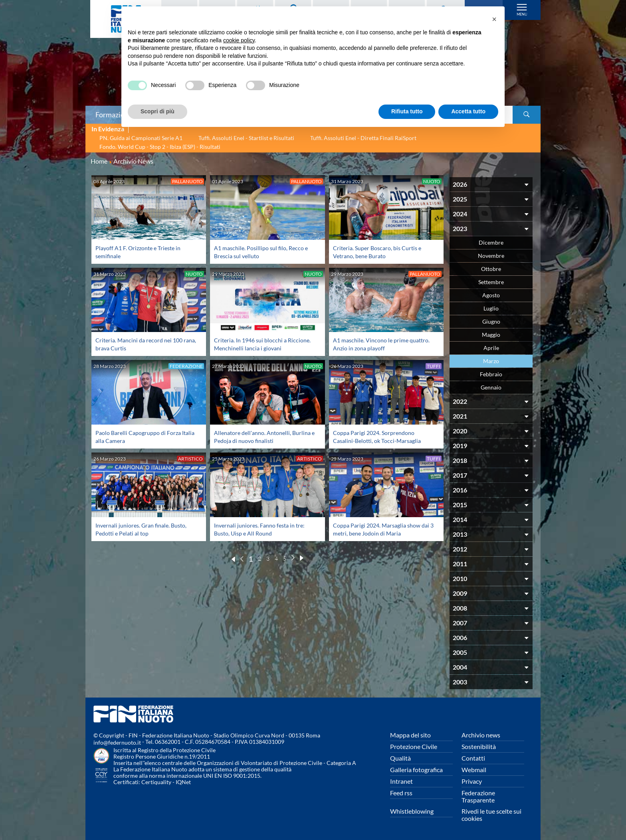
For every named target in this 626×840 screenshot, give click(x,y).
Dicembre (491, 242)
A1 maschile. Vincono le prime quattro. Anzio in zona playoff (374, 344)
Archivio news (481, 735)
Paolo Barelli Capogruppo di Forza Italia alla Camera (142, 436)
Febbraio (491, 374)
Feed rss (401, 793)
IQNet (183, 782)
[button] (494, 19)
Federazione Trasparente (478, 796)
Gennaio (491, 387)
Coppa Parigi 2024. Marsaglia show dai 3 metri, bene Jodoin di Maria (381, 529)
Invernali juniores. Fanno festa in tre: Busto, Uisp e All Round (264, 529)
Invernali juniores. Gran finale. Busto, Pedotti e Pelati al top (146, 529)
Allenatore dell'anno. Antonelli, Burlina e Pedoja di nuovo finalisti (260, 436)
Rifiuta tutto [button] (407, 111)
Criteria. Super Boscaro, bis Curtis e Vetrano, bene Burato (381, 252)
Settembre (491, 282)
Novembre (491, 256)
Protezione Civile (414, 746)
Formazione (114, 115)
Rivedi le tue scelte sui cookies (491, 815)
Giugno (491, 321)
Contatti (473, 758)
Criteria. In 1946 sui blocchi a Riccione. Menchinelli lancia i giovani (263, 344)
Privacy (472, 781)
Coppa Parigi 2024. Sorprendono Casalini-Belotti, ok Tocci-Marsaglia (381, 436)
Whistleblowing (412, 811)
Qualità (400, 758)
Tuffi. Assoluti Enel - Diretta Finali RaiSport (363, 138)
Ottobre (491, 269)
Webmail (474, 770)
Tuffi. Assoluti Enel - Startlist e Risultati (246, 138)
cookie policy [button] (239, 40)
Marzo (491, 361)
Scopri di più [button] (157, 111)
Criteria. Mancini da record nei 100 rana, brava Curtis (143, 344)
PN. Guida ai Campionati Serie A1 (141, 138)
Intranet (401, 781)
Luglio (491, 308)
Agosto (491, 295)
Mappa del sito (410, 735)
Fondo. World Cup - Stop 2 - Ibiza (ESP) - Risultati (160, 147)
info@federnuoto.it (117, 742)
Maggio (491, 335)
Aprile (491, 348)
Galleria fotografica (416, 770)
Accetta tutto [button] (468, 111)
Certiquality (156, 782)
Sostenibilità (479, 746)
